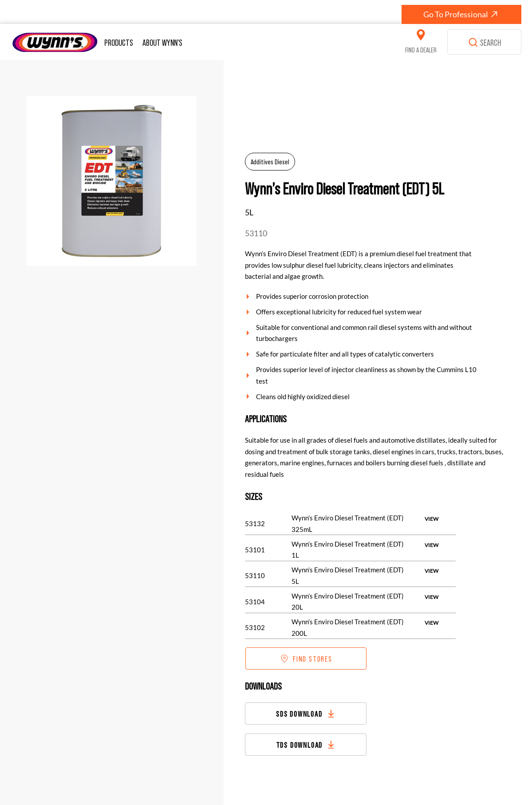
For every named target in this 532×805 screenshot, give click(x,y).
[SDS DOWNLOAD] (306, 714)
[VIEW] (432, 519)
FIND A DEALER (421, 50)
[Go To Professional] (461, 14)
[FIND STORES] (306, 658)
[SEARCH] (484, 42)
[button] (120, 42)
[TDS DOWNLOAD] (306, 745)
